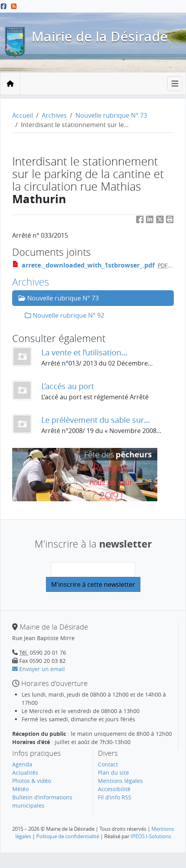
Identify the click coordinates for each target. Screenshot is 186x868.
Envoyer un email (39, 669)
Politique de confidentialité (68, 836)
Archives (54, 115)
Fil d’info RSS (115, 797)
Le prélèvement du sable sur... (96, 420)
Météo (20, 789)
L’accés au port (68, 386)
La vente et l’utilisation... (84, 352)
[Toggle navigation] (175, 84)
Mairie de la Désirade (100, 36)
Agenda (22, 764)
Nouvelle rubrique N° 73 (111, 115)
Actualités (25, 772)
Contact (108, 764)
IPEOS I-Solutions (151, 836)
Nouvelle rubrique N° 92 (64, 315)
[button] (170, 221)
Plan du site (113, 772)
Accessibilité (114, 789)
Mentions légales (120, 781)
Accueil (23, 115)
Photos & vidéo (32, 781)
